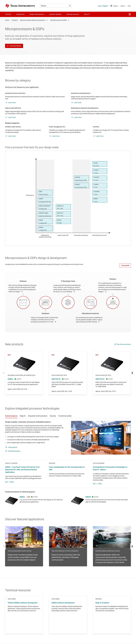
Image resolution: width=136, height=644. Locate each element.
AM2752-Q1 (68, 373)
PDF (6, 482)
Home (7, 20)
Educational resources (90, 313)
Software (23, 281)
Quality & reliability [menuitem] (55, 14)
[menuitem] (130, 14)
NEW (29, 497)
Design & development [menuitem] (37, 14)
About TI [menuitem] (87, 14)
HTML (12, 482)
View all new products (123, 344)
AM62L (24, 373)
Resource (112, 615)
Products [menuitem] (8, 14)
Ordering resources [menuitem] (73, 14)
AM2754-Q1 (112, 373)
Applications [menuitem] (20, 14)
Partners (113, 279)
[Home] (20, 6)
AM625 (88, 497)
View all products (14, 46)
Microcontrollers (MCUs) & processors (33, 20)
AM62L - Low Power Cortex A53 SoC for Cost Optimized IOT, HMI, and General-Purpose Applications (22, 470)
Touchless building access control (24, 546)
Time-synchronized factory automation (68, 546)
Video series (24, 615)
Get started (125, 265)
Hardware (46, 313)
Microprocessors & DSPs (59, 20)
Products (15, 20)
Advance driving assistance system (112, 546)
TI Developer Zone (68, 281)
